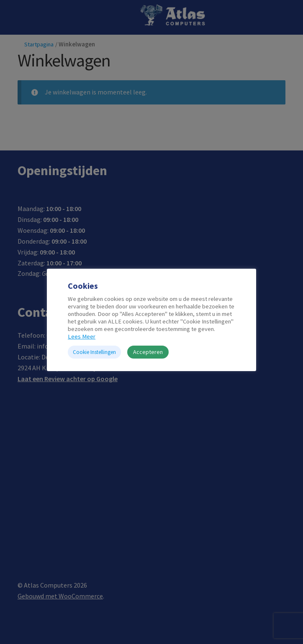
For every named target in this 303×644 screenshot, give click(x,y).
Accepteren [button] (148, 352)
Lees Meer (82, 336)
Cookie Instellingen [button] (94, 352)
